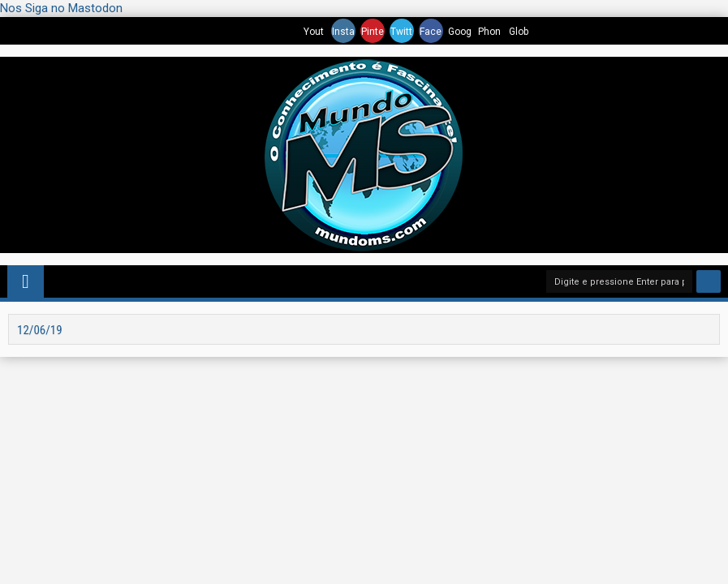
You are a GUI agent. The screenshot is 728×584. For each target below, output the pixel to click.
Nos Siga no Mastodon (61, 8)
